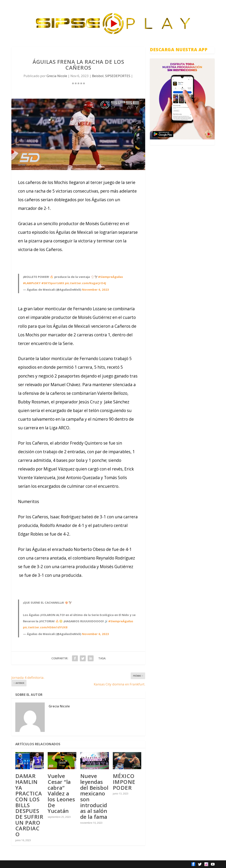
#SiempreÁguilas (111, 277)
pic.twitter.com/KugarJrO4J (86, 283)
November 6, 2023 (95, 289)
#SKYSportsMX (53, 283)
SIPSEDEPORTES (118, 76)
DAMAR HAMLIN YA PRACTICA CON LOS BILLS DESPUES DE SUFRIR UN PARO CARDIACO (29, 805)
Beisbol (98, 76)
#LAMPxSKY (32, 283)
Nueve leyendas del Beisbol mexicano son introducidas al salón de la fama (94, 796)
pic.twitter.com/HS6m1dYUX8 (45, 627)
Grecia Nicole (57, 76)
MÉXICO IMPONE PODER (124, 782)
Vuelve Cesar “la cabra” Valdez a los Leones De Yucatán (61, 793)
